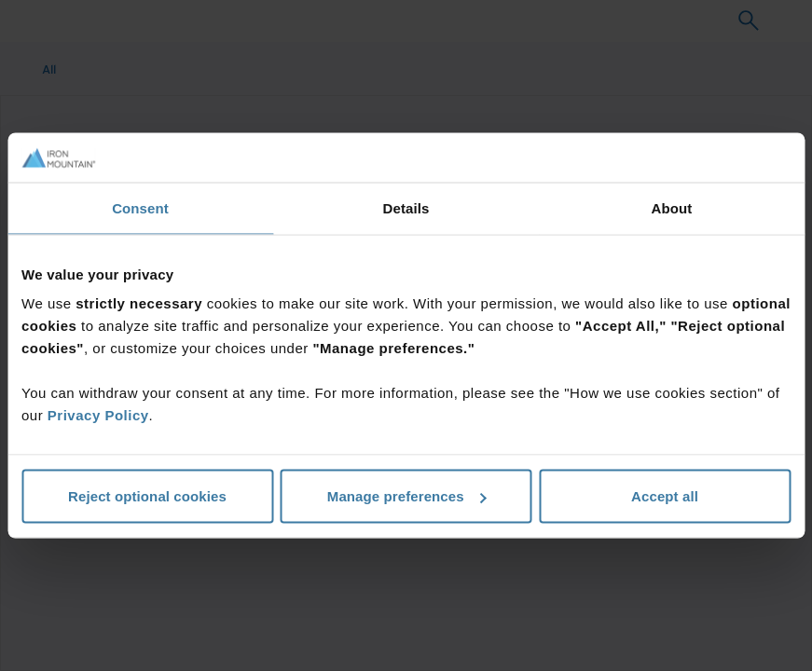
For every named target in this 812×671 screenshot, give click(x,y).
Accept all (665, 496)
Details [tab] (406, 207)
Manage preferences (407, 496)
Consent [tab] (140, 207)
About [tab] (672, 207)
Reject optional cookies (147, 496)
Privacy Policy (98, 415)
